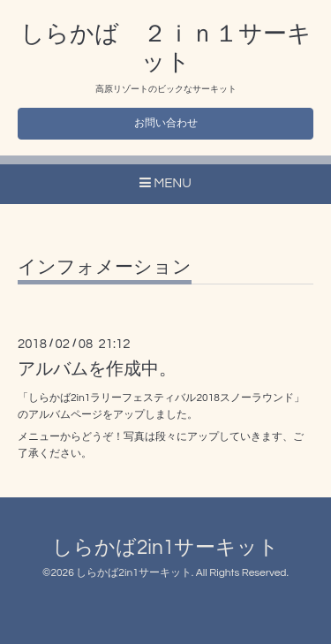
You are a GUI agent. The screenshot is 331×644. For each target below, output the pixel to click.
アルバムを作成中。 (97, 369)
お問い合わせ (166, 123)
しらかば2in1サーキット (165, 548)
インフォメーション (105, 267)
